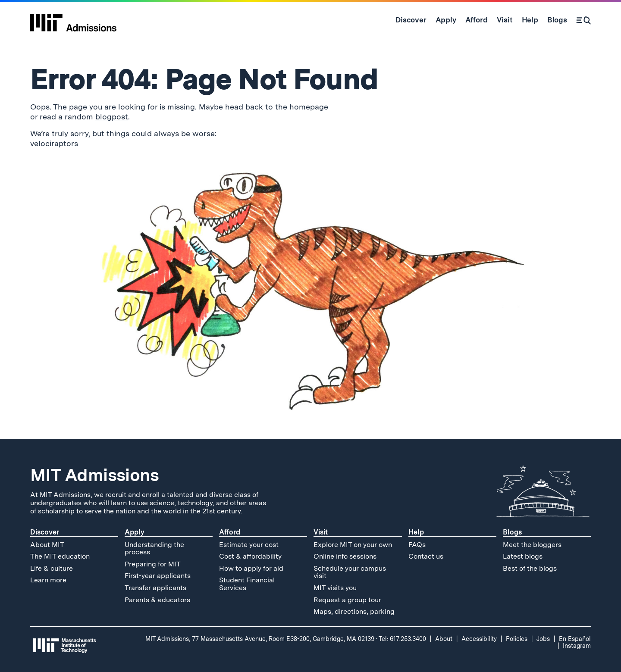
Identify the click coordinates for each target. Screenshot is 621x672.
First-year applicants (158, 576)
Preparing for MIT (153, 564)
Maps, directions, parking (354, 611)
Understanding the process (154, 549)
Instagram (577, 646)
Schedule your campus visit (350, 572)
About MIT (47, 545)
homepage (309, 107)
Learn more (48, 580)
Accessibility (479, 639)
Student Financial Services (247, 584)
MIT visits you (335, 588)
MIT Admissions (94, 475)
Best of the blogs (530, 568)
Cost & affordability (250, 556)
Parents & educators (157, 600)
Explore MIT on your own (353, 545)
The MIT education (60, 556)
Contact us (426, 556)
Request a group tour (347, 600)
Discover (45, 532)
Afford (230, 532)
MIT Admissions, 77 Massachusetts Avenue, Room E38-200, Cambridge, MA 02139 (260, 639)
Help (416, 532)
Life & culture (52, 568)
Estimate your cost (249, 545)
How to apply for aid (251, 568)
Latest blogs (523, 556)
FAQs (417, 545)
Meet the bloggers (532, 545)
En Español (575, 639)
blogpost (112, 117)
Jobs (543, 639)
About (444, 639)
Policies (517, 639)
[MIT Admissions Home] (73, 20)
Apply (135, 532)
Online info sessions (345, 556)
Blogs (512, 532)
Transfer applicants (155, 588)
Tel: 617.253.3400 (402, 639)
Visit (321, 532)
